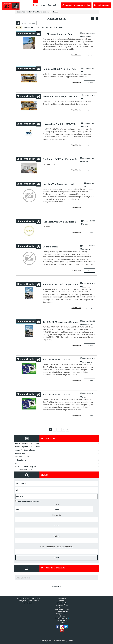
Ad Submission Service (62, 608)
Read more (90, 55)
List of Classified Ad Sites (61, 617)
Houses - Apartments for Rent (57, 447)
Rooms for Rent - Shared (57, 450)
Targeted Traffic (61, 603)
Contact (43, 641)
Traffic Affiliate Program (62, 613)
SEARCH (56, 558)
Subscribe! (56, 587)
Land (57, 463)
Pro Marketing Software (62, 621)
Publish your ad (102, 5)
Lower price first (41, 27)
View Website (76, 55)
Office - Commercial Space (57, 467)
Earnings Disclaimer (25, 601)
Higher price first (57, 27)
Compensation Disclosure (25, 598)
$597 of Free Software (62, 600)
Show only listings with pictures (28, 501)
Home (36, 5)
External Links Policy (31, 602)
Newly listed (28, 27)
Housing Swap (57, 453)
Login (43, 5)
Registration (53, 5)
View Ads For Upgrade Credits (76, 5)
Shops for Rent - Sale (57, 470)
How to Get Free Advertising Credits (60, 641)
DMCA (38, 598)
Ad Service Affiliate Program (62, 606)
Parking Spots (57, 460)
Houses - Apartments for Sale (57, 443)
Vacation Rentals (57, 457)
